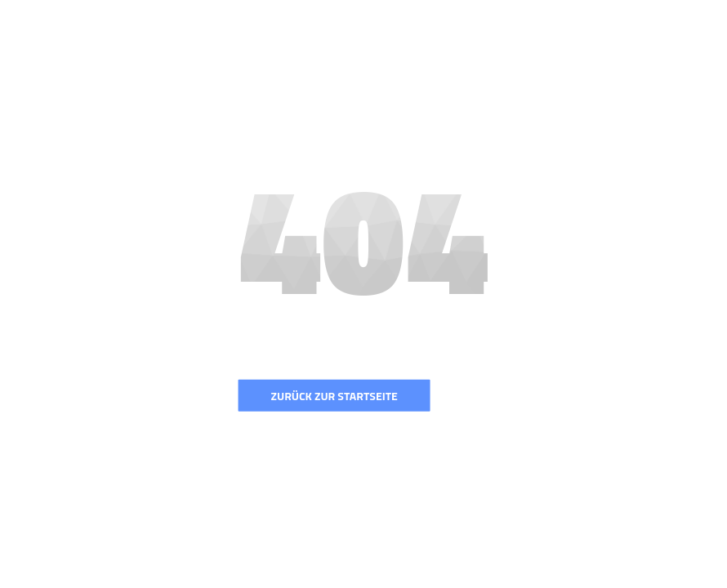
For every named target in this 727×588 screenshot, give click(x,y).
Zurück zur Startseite (335, 396)
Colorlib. (448, 580)
